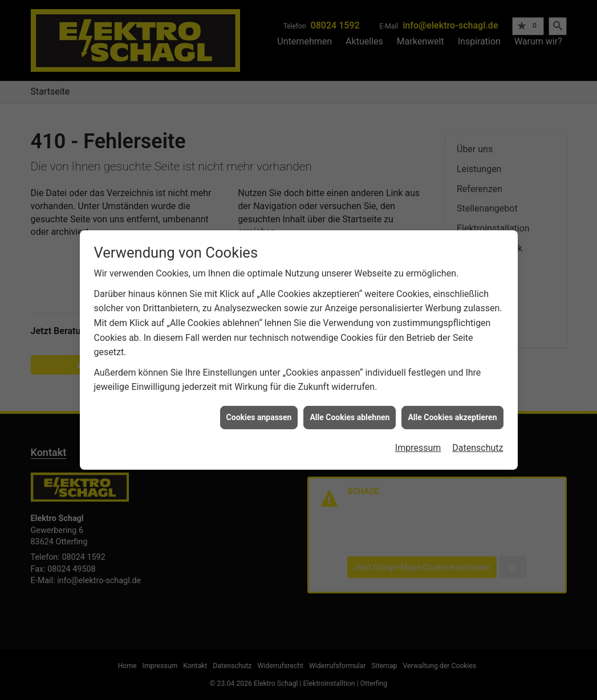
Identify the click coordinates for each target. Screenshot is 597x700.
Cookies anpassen (259, 409)
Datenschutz (478, 440)
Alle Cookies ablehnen (350, 409)
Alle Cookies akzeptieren (452, 409)
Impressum (418, 440)
